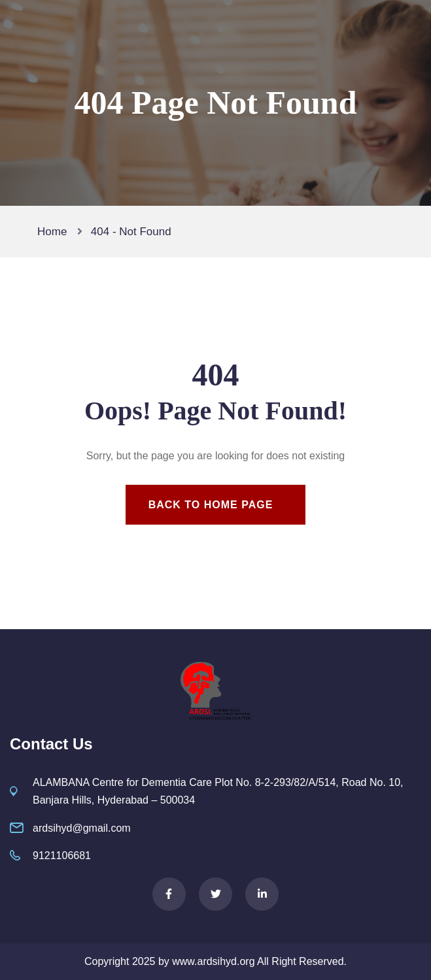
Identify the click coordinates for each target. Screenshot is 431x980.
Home (55, 232)
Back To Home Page (211, 505)
